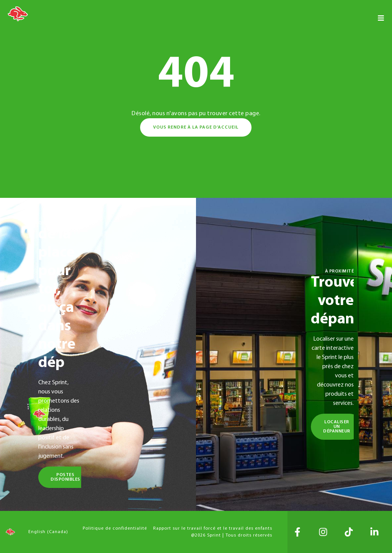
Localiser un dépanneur (337, 427)
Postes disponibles (65, 477)
